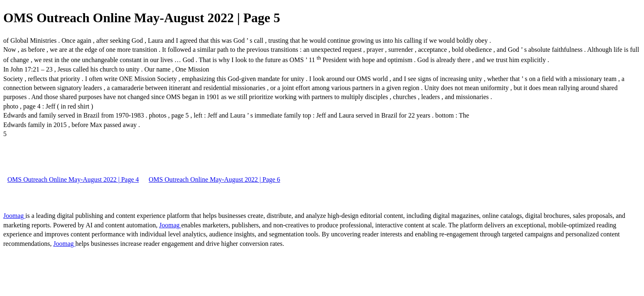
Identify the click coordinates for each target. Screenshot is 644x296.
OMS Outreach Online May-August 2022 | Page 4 (73, 179)
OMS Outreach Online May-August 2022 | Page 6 (214, 179)
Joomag (14, 216)
